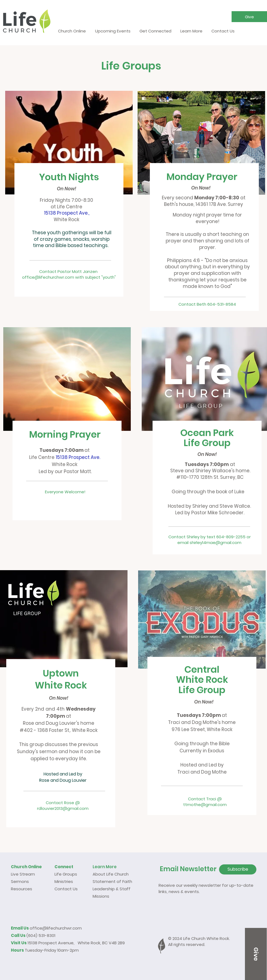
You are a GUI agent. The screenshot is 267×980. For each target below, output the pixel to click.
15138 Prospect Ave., (67, 213)
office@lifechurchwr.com (56, 928)
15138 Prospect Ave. (78, 457)
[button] (249, 17)
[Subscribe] (238, 869)
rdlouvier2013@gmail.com (63, 808)
